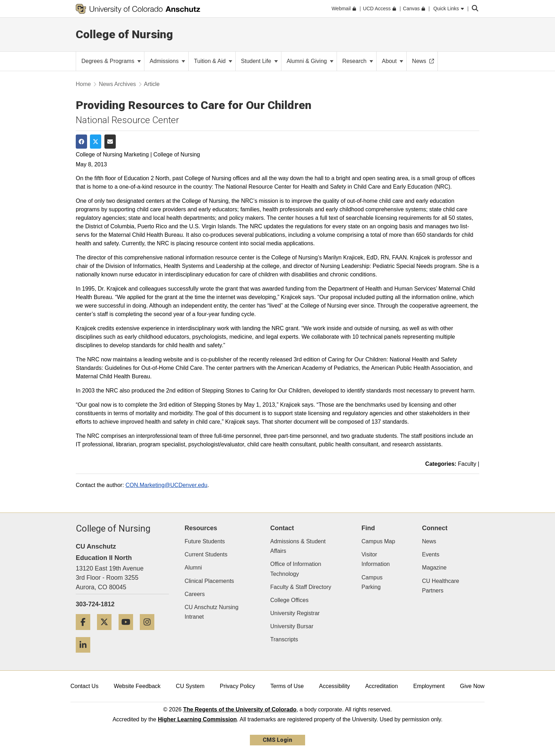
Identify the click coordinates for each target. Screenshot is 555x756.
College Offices (290, 600)
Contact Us (84, 686)
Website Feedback (137, 686)
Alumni (193, 568)
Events (431, 554)
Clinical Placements (210, 581)
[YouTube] (128, 633)
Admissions (167, 61)
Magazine (434, 568)
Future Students (205, 541)
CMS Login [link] (277, 740)
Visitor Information (376, 559)
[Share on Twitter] (96, 142)
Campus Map (378, 541)
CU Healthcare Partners (440, 586)
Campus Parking (372, 582)
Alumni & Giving (310, 61)
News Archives (117, 84)
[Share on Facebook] (81, 142)
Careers (195, 594)
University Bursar (292, 626)
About (393, 61)
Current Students (206, 554)
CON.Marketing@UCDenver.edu (167, 485)
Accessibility (334, 686)
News (429, 541)
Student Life (259, 61)
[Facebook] (86, 633)
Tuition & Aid (213, 61)
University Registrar (295, 613)
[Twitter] (107, 633)
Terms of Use (287, 686)
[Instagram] (150, 633)
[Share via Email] (110, 142)
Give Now (472, 686)
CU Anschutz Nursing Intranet (212, 612)
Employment (429, 686)
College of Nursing (124, 34)
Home (83, 84)
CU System (190, 686)
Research (358, 61)
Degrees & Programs (111, 61)
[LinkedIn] (86, 655)
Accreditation (382, 686)
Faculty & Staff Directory (301, 587)
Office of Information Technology (296, 569)
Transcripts (284, 639)
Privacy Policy (238, 686)
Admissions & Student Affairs (298, 546)
